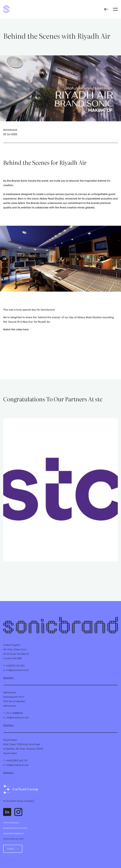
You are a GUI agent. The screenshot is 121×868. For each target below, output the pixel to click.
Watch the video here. (16, 329)
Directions (8, 678)
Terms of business (11, 823)
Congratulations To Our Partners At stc (53, 399)
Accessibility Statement (13, 833)
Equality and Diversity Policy (15, 828)
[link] (21, 789)
